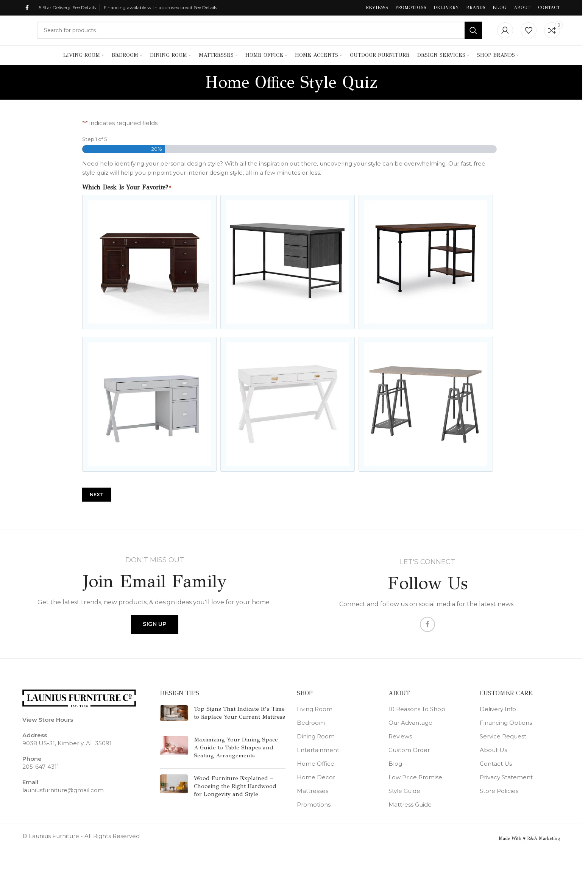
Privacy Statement (506, 791)
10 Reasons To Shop (417, 723)
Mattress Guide (410, 819)
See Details (84, 8)
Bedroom (311, 737)
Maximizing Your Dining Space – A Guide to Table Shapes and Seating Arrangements (238, 762)
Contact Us (496, 778)
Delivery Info (498, 723)
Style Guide (404, 805)
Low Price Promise (415, 791)
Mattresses (313, 805)
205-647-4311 (41, 781)
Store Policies (499, 805)
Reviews (400, 750)
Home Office (316, 778)
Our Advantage (410, 737)
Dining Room (316, 750)
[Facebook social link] (27, 8)
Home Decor (316, 791)
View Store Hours (48, 734)
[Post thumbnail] (174, 729)
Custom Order (409, 764)
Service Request (503, 750)
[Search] (260, 36)
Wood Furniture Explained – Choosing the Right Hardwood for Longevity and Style (235, 800)
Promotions (314, 819)
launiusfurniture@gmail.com (63, 804)
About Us (493, 764)
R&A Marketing (544, 852)
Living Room (315, 723)
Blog (395, 778)
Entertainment (318, 764)
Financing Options (506, 737)
